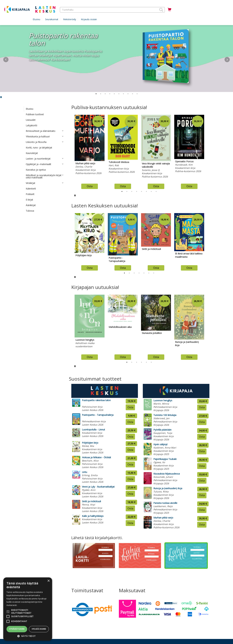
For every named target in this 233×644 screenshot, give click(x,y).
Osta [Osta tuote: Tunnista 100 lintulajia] (202, 422)
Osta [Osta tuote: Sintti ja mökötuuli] (130, 508)
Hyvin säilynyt (160, 444)
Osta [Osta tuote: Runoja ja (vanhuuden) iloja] (202, 495)
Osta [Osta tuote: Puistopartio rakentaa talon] (130, 407)
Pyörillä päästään (162, 430)
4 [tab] (137, 191)
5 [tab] (141, 191)
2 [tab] (127, 191)
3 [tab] (132, 191)
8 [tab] (156, 191)
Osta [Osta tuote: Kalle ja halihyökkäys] (130, 523)
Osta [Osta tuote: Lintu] (130, 479)
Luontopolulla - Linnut (93, 430)
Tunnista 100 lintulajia (165, 415)
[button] (161, 10)
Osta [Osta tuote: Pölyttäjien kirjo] (130, 450)
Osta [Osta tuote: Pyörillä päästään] (202, 437)
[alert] (28, 609)
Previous (71, 151)
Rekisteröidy (70, 19)
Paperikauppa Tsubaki (165, 459)
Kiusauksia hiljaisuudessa (167, 474)
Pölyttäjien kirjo (90, 443)
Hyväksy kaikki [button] (17, 629)
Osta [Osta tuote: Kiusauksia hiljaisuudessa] (202, 481)
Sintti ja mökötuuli (91, 501)
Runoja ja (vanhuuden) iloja (168, 488)
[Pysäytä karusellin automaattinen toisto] (75, 195)
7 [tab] (151, 191)
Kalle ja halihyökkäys (93, 516)
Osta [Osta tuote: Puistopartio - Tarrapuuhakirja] (130, 422)
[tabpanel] (90, 151)
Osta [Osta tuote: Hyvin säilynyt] (202, 451)
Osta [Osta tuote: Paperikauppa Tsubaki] (202, 466)
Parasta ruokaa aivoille (165, 503)
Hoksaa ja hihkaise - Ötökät (96, 457)
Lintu (85, 472)
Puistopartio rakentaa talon (96, 400)
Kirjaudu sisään (89, 19)
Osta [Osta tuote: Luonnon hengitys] (202, 407)
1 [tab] (122, 191)
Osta (90, 186)
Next (227, 60)
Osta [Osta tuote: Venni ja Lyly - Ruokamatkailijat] (130, 494)
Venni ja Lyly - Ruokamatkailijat (98, 487)
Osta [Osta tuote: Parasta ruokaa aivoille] (202, 510)
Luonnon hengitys (163, 400)
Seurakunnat (52, 19)
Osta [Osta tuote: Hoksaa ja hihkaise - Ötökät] (130, 464)
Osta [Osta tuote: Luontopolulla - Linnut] (130, 437)
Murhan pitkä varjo (163, 518)
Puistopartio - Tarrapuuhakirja (98, 415)
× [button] (48, 581)
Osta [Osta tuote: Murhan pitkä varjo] (202, 525)
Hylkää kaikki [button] (39, 629)
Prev (6, 60)
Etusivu (36, 19)
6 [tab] (146, 191)
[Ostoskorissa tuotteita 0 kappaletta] (169, 10)
